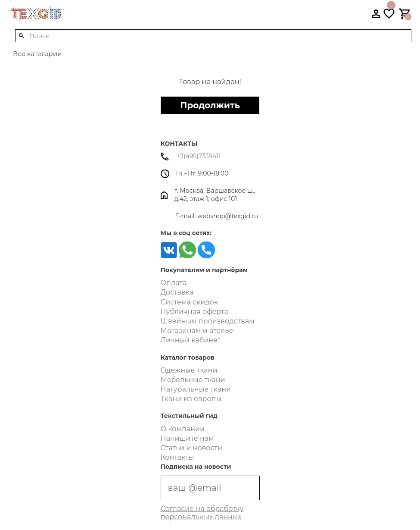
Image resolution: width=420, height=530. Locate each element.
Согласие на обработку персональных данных (202, 513)
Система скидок (190, 302)
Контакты (177, 457)
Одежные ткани (189, 370)
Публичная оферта (194, 312)
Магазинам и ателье (197, 331)
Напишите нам (187, 438)
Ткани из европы (191, 399)
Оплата (174, 283)
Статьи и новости (191, 448)
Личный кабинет (191, 340)
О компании (183, 429)
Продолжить (210, 105)
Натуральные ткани (196, 389)
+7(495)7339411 (191, 156)
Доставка (177, 292)
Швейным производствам (208, 321)
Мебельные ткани (193, 380)
